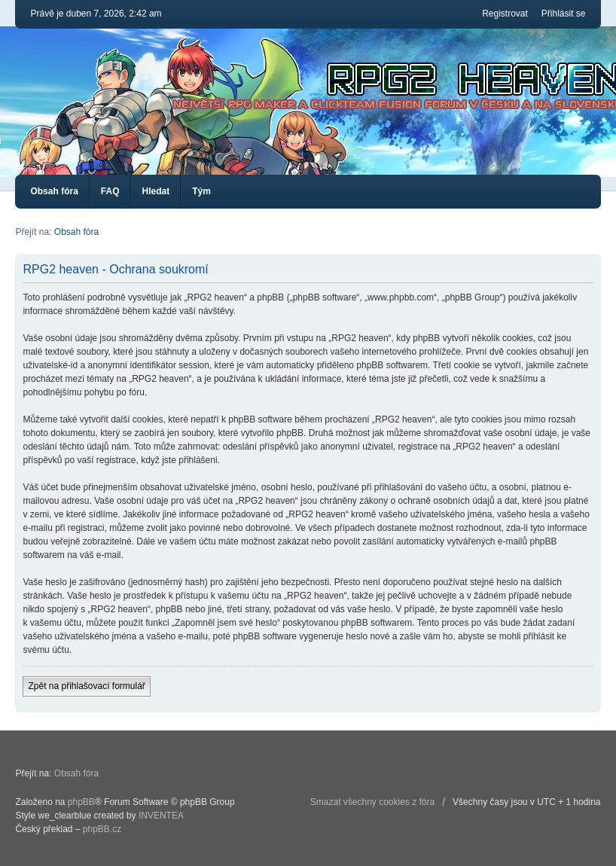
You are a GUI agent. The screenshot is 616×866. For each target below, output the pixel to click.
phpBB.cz (102, 829)
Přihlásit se (564, 14)
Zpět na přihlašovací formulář (86, 686)
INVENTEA (161, 816)
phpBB (81, 802)
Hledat (156, 191)
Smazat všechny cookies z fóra (372, 802)
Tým (201, 191)
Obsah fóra (54, 191)
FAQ (110, 191)
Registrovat (505, 14)
